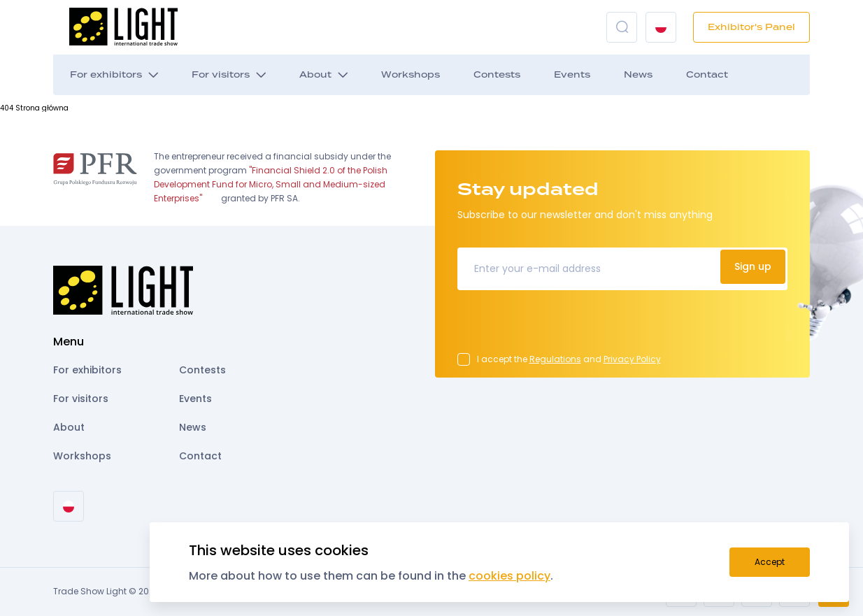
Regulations (555, 359)
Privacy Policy (632, 359)
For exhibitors (106, 75)
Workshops (411, 75)
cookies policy (509, 576)
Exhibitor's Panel (751, 27)
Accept (770, 562)
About (315, 75)
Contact (707, 75)
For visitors (221, 75)
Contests (497, 75)
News (638, 75)
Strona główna (42, 108)
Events (572, 75)
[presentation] (564, 326)
